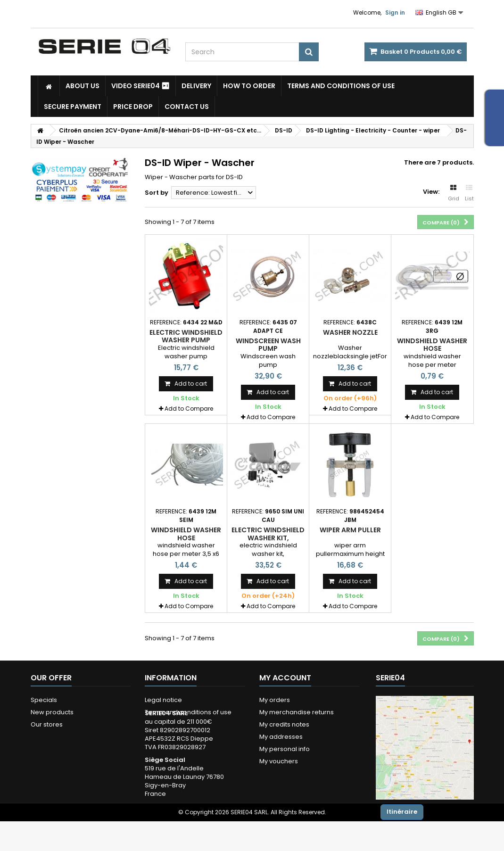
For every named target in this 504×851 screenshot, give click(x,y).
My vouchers (279, 761)
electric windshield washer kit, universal (268, 538)
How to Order (249, 86)
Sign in (395, 12)
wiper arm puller (350, 530)
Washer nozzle (350, 332)
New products (52, 712)
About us (83, 86)
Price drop (133, 107)
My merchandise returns (297, 712)
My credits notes (284, 724)
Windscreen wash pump (268, 345)
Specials (44, 700)
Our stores (47, 724)
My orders (275, 700)
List (469, 193)
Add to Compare (189, 409)
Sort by (157, 193)
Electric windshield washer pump (186, 336)
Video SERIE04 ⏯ (140, 86)
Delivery (196, 86)
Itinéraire (402, 812)
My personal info (285, 749)
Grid (454, 193)
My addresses (281, 737)
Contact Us (187, 107)
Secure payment (73, 107)
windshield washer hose (432, 345)
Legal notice (163, 700)
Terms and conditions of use (341, 86)
